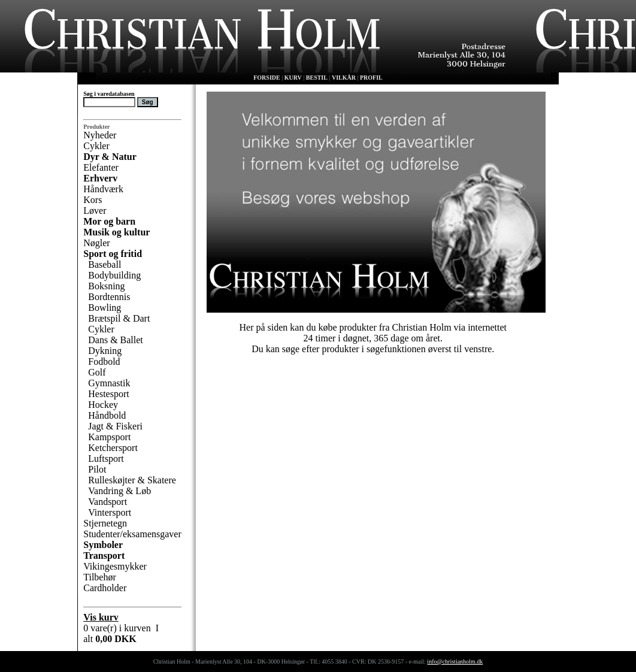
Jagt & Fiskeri (115, 426)
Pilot (97, 469)
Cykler (96, 146)
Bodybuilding (114, 275)
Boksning (106, 286)
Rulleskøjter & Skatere (132, 480)
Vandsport (107, 502)
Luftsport (106, 458)
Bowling (105, 308)
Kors (93, 200)
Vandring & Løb (119, 491)
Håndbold (107, 415)
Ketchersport (113, 448)
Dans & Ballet (116, 340)
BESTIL (317, 78)
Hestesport (108, 394)
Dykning (105, 351)
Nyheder (100, 135)
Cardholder (105, 588)
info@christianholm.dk (455, 662)
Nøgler (96, 243)
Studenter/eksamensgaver (132, 534)
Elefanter (101, 167)
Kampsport (109, 437)
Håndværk (103, 189)
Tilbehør (100, 577)
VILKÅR (344, 78)
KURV (293, 78)
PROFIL (371, 78)
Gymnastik (109, 383)
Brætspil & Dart (119, 318)
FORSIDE (266, 78)
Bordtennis (109, 297)
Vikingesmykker (115, 566)
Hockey (103, 405)
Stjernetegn (105, 523)
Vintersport (110, 512)
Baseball (105, 264)
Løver (95, 211)
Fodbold (104, 361)
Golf (97, 372)
